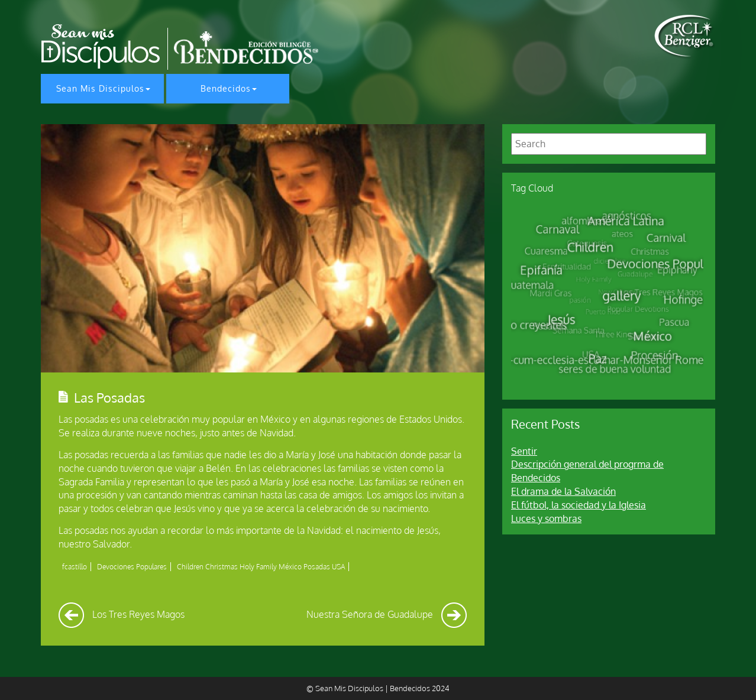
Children (190, 567)
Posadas (317, 567)
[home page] (685, 36)
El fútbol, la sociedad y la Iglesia (579, 505)
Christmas (222, 567)
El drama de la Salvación (563, 491)
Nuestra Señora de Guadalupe (387, 614)
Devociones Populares (132, 567)
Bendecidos (226, 88)
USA (338, 567)
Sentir (524, 451)
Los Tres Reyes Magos (122, 614)
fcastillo (75, 567)
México (290, 567)
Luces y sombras (546, 518)
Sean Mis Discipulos (100, 88)
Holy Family (258, 567)
